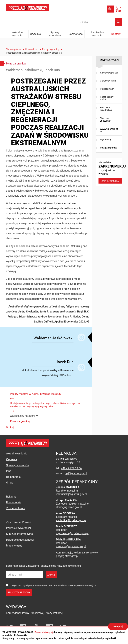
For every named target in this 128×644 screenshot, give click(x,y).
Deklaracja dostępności (20, 540)
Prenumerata (14, 502)
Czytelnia (12, 459)
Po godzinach (107, 89)
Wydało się (106, 139)
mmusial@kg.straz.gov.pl (71, 546)
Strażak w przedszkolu (106, 109)
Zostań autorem (16, 508)
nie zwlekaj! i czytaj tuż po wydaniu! (110, 172)
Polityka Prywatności (18, 528)
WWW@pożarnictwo (109, 130)
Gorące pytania (108, 81)
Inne (9, 471)
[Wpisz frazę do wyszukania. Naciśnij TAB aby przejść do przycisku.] (100, 22)
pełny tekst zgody (19, 592)
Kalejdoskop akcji (109, 73)
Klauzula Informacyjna (19, 534)
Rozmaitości (32, 49)
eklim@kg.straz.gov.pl (69, 507)
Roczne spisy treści (107, 98)
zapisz (51, 575)
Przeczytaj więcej (44, 632)
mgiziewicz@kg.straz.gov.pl (72, 533)
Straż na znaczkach (106, 119)
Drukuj (10, 427)
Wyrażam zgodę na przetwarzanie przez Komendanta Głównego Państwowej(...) (54, 586)
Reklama (11, 497)
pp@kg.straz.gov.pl (76, 473)
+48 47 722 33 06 (71, 468)
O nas (10, 483)
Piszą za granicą (51, 49)
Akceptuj (118, 626)
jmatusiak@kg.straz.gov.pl (71, 494)
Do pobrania (13, 477)
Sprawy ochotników (18, 465)
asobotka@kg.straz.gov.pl (71, 520)
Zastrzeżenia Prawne (18, 522)
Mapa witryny (14, 546)
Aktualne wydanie (17, 454)
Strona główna (14, 49)
